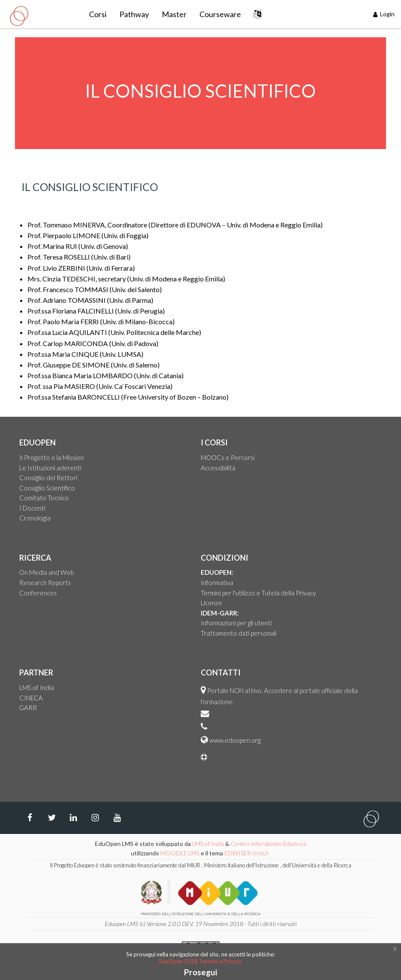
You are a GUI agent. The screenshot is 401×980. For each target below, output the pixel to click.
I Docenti (32, 508)
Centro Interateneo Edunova (268, 844)
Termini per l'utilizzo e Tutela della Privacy (258, 593)
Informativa (217, 583)
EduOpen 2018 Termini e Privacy (200, 961)
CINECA (31, 698)
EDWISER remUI (247, 853)
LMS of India (37, 687)
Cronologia (35, 518)
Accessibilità (218, 468)
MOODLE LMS (180, 853)
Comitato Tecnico (44, 498)
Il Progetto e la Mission (52, 457)
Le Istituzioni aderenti (50, 468)
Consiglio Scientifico (47, 488)
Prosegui (200, 972)
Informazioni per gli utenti (236, 623)
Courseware (220, 14)
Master (174, 14)
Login (384, 14)
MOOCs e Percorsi (228, 457)
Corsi (98, 14)
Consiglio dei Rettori (48, 478)
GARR (28, 708)
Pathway (134, 14)
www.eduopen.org (235, 740)
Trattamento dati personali (239, 633)
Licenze (211, 603)
